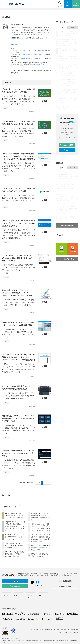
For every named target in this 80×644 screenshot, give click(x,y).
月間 (72, 27)
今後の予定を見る (67, 259)
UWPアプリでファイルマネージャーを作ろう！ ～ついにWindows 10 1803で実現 (18, 324)
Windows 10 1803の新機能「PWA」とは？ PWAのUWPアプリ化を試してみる (19, 388)
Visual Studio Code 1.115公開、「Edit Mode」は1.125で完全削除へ (15, 545)
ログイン (67, 150)
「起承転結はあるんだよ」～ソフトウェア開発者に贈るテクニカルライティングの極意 (18, 123)
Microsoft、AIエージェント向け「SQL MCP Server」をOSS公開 (15, 537)
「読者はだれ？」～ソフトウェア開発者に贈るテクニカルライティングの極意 (18, 190)
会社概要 (64, 630)
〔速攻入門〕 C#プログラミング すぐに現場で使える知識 (28, 50)
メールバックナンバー (37, 586)
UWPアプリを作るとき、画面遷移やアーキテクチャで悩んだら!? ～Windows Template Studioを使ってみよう (19, 223)
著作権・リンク (38, 630)
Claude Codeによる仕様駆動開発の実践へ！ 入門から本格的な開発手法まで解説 (15, 554)
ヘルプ (30, 630)
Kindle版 (33, 64)
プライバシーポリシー (65, 633)
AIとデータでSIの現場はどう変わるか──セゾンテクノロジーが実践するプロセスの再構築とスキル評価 (67, 208)
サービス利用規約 (73, 630)
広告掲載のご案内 (65, 586)
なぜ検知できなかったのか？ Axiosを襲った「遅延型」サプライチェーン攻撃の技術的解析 (68, 74)
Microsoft (6, 175)
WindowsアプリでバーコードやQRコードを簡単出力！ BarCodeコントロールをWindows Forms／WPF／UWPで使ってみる (19, 357)
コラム (5, 108)
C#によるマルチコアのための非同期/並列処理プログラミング (29, 54)
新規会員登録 (67, 145)
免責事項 (57, 630)
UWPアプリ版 (40, 64)
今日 (62, 27)
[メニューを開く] (4, 4)
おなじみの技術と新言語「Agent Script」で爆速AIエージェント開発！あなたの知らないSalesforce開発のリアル (67, 186)
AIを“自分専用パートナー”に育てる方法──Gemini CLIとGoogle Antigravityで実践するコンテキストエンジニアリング (15, 526)
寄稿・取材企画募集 (65, 581)
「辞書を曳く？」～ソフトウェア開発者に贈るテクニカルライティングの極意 (18, 91)
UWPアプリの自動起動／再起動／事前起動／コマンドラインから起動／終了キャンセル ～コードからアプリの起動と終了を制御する (19, 156)
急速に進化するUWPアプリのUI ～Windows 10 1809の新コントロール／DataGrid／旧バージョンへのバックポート (18, 293)
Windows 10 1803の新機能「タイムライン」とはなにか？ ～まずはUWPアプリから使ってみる (19, 453)
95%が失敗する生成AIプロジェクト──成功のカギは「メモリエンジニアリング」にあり (67, 218)
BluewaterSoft (14, 44)
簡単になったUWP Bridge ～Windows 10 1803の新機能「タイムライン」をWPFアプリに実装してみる (18, 418)
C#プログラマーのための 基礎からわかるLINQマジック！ (28, 58)
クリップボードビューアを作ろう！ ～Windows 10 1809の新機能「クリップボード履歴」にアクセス (19, 258)
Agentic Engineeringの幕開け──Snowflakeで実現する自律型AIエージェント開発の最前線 (66, 177)
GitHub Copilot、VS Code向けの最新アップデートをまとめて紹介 (41, 548)
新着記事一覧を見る (67, 225)
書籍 (40, 595)
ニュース (72, 168)
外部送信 (75, 633)
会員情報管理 (48, 630)
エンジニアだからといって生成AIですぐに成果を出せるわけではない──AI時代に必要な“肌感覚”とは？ (67, 198)
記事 (62, 168)
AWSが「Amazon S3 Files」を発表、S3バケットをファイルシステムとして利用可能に (15, 515)
